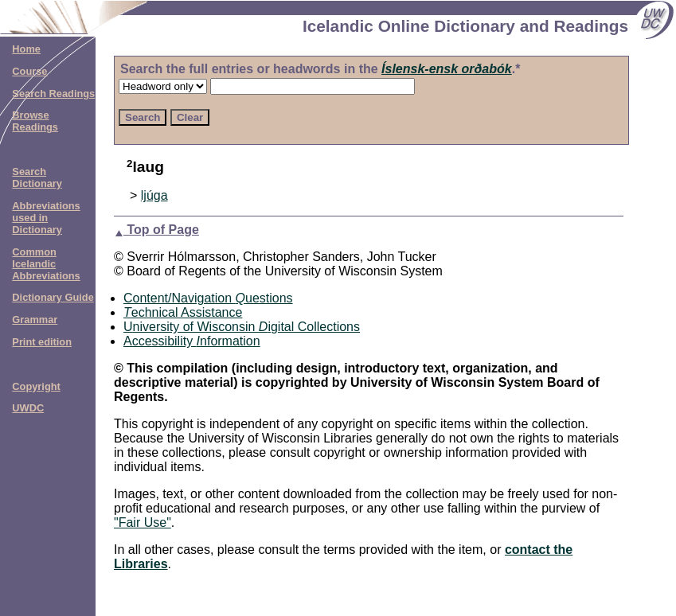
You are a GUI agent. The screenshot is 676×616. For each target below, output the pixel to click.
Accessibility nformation (192, 341)
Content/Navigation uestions (208, 298)
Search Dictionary (37, 177)
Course (29, 71)
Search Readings (53, 94)
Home (26, 49)
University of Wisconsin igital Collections (242, 327)
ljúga (154, 195)
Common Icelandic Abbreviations (46, 264)
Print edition (42, 342)
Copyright (36, 386)
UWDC (28, 408)
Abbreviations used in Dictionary (46, 218)
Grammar (35, 320)
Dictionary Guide (53, 297)
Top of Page (156, 230)
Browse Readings (35, 121)
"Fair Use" (143, 522)
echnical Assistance (183, 312)
